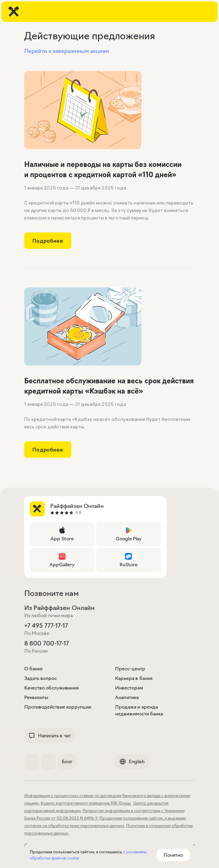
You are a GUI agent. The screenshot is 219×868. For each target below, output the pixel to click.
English (132, 762)
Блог (67, 762)
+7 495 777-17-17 (46, 626)
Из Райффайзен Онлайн (59, 608)
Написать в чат (50, 736)
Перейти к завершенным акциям (67, 51)
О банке (34, 669)
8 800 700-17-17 (47, 643)
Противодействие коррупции (58, 707)
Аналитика (127, 697)
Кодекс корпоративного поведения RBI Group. (86, 803)
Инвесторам (129, 688)
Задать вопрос (41, 678)
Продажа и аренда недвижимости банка (139, 710)
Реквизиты (36, 697)
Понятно (173, 855)
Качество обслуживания (52, 688)
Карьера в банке (134, 678)
